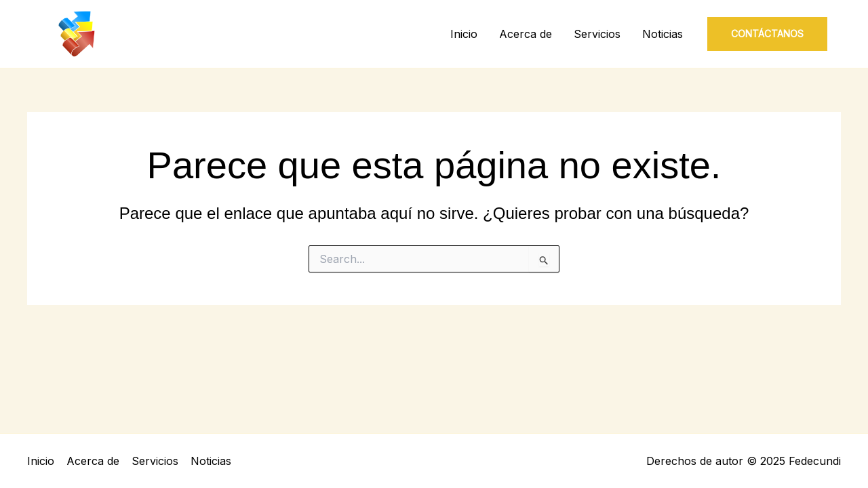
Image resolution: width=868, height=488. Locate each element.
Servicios (597, 34)
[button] (767, 34)
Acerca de (526, 34)
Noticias (663, 34)
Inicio (464, 34)
